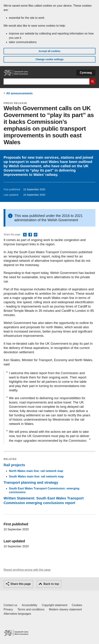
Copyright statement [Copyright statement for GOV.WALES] (55, 605)
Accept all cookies (50, 51)
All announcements (19, 93)
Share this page (21, 584)
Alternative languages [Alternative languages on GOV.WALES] (17, 614)
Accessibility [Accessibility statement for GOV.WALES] (29, 605)
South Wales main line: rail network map (36, 476)
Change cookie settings (49, 59)
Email (36, 235)
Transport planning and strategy (31, 482)
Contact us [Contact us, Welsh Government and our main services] (10, 605)
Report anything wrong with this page (27, 570)
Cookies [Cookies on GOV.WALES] (77, 605)
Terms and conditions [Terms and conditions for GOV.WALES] (31, 609)
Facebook (30, 235)
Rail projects (14, 465)
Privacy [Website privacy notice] (8, 609)
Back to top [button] (51, 584)
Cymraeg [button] (86, 73)
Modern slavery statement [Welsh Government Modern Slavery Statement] (65, 609)
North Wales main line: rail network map (36, 471)
